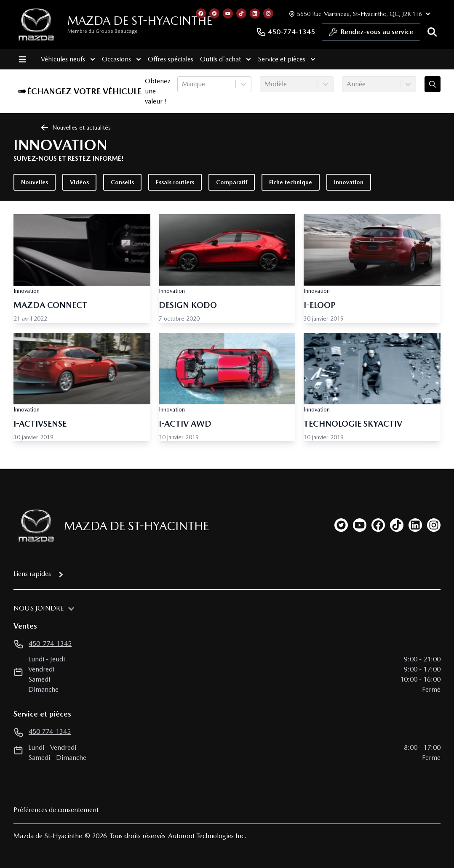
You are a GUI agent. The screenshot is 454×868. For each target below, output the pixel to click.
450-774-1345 (286, 32)
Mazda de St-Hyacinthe (140, 21)
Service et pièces (286, 59)
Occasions (121, 59)
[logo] (36, 25)
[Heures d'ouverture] (359, 14)
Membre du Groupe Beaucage (103, 31)
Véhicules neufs (68, 59)
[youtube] (360, 525)
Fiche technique (291, 182)
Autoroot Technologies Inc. (207, 836)
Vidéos (79, 182)
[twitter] (341, 525)
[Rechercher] (432, 32)
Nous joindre (39, 608)
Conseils (122, 182)
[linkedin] (415, 525)
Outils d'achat (225, 59)
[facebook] (378, 525)
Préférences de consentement (56, 810)
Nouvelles (35, 182)
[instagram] (434, 525)
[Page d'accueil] (34, 526)
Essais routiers (175, 182)
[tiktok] (397, 525)
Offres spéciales (170, 59)
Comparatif (232, 182)
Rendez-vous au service (371, 34)
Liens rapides (32, 574)
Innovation (349, 182)
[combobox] (183, 84)
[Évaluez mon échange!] (433, 84)
